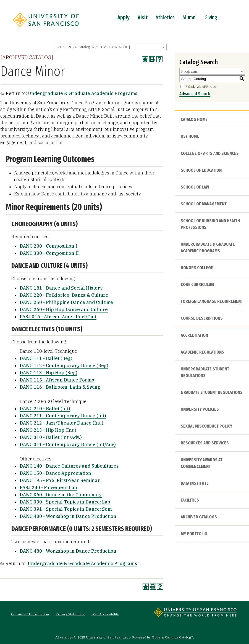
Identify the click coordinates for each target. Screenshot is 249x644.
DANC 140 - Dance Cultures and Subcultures (69, 466)
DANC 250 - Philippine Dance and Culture (66, 302)
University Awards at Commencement (202, 463)
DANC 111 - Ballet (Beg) (46, 358)
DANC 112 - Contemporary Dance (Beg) (64, 365)
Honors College (197, 268)
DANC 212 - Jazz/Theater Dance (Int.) (61, 423)
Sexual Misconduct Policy (206, 426)
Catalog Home (194, 119)
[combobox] (111, 47)
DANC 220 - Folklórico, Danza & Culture (64, 295)
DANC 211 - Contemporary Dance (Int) (63, 416)
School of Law (195, 187)
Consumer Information (30, 614)
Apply (124, 17)
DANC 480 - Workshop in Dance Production (68, 516)
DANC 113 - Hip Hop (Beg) (49, 373)
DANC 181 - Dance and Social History (61, 288)
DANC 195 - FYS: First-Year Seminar (60, 480)
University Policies (200, 409)
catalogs (66, 637)
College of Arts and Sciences (210, 153)
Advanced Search (195, 94)
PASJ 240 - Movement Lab (48, 487)
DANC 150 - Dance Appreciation (55, 473)
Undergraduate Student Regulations (205, 372)
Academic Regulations (202, 352)
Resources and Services (205, 443)
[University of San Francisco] (46, 28)
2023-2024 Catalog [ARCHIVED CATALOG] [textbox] (94, 47)
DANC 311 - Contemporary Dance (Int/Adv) (68, 444)
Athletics (165, 17)
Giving (211, 17)
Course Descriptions (202, 318)
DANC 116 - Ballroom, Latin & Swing (60, 387)
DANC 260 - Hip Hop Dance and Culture (64, 309)
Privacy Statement (70, 614)
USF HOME (190, 136)
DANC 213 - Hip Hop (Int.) (48, 430)
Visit (143, 17)
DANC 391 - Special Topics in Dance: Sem (66, 509)
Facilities (190, 500)
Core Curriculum (197, 284)
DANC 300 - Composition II (49, 253)
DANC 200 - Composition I (48, 246)
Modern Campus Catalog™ (172, 637)
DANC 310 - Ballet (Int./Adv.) (51, 437)
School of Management (204, 204)
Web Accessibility (105, 614)
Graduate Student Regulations (212, 392)
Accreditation (194, 335)
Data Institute (195, 483)
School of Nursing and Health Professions (210, 224)
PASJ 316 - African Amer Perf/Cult (58, 317)
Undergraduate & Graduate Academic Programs (83, 93)
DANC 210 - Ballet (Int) (45, 409)
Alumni (189, 17)
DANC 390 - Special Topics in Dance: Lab (65, 502)
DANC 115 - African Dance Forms (57, 380)
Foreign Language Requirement (212, 301)
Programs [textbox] (189, 71)
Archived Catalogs (199, 517)
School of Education (201, 170)
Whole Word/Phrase (201, 87)
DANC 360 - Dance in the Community (61, 495)
